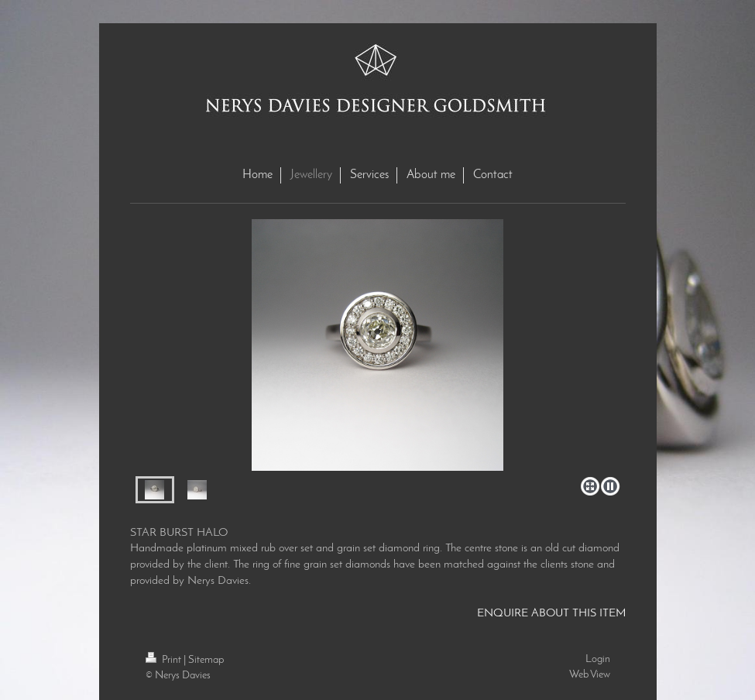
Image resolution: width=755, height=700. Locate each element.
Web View (590, 675)
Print (165, 660)
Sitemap (206, 660)
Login (598, 659)
